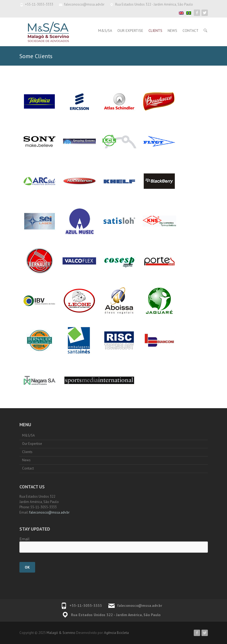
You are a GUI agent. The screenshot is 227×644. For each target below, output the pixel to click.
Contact (191, 31)
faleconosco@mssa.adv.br (84, 4)
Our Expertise (130, 31)
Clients (155, 31)
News (172, 31)
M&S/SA (105, 31)
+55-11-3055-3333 (39, 4)
